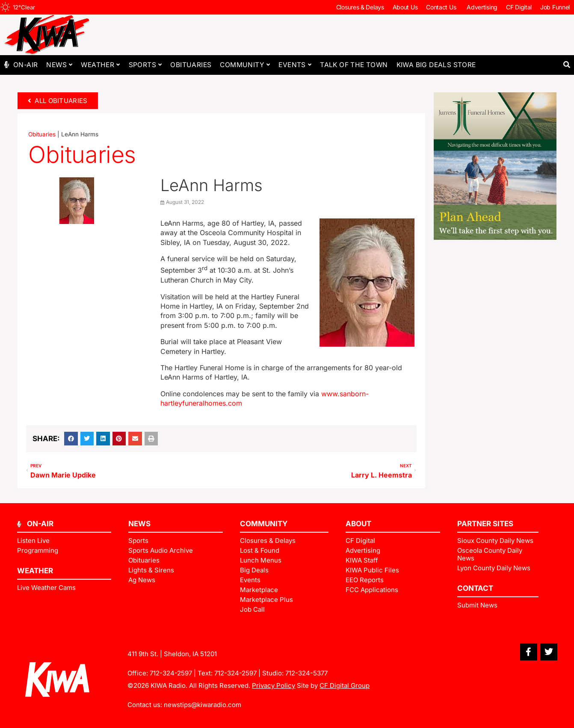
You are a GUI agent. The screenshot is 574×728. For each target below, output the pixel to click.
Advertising (482, 7)
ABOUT (358, 524)
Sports (145, 65)
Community (245, 65)
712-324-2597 (171, 673)
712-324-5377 (306, 673)
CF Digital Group (345, 685)
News (59, 65)
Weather (100, 65)
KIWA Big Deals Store (436, 65)
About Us (405, 7)
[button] (567, 65)
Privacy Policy (274, 685)
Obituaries (191, 65)
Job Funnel (555, 7)
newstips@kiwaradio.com (203, 705)
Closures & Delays (360, 7)
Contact (475, 588)
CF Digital (519, 7)
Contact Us (442, 7)
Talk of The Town (354, 65)
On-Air (25, 65)
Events (295, 65)
